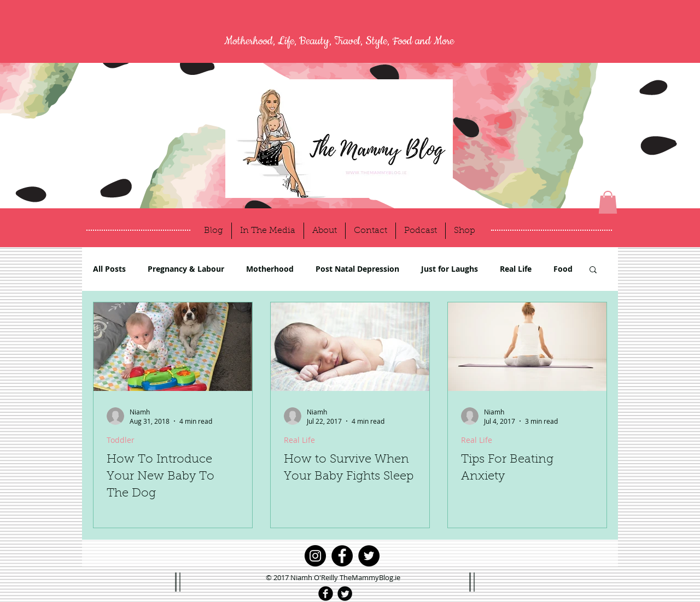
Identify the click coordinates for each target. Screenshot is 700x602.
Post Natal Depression (357, 269)
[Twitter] (369, 556)
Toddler (121, 440)
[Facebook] (342, 556)
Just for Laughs (450, 269)
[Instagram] (315, 556)
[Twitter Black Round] (345, 594)
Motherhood (270, 269)
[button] (608, 202)
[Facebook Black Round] (326, 594)
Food (563, 269)
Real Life (516, 269)
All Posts (109, 269)
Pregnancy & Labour (186, 269)
